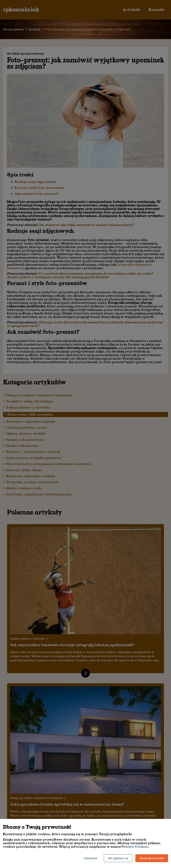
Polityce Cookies (135, 847)
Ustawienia (90, 858)
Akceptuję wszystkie (152, 858)
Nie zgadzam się (118, 858)
